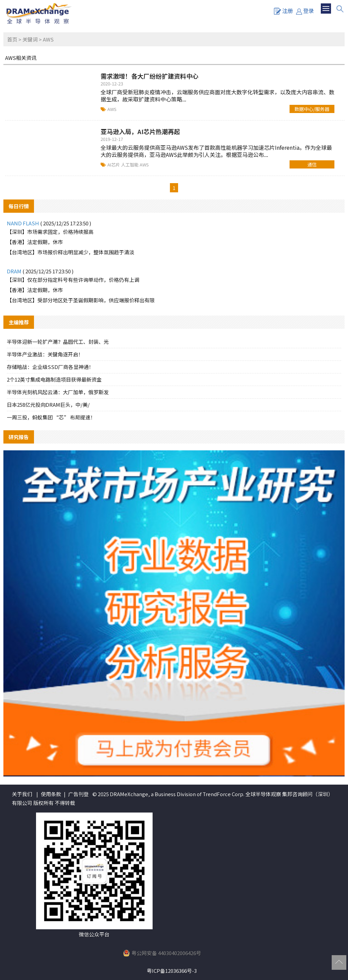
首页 (12, 39)
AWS (112, 109)
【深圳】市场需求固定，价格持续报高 (50, 232)
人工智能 (130, 165)
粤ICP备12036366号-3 (172, 971)
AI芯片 (114, 165)
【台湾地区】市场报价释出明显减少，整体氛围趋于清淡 (71, 252)
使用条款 (51, 794)
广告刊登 (79, 794)
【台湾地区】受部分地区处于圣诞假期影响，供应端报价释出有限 (81, 300)
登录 (305, 11)
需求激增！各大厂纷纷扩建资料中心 (150, 76)
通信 (312, 164)
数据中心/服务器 (312, 109)
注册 (283, 11)
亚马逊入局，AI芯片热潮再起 (140, 131)
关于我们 (22, 794)
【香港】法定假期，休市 (35, 242)
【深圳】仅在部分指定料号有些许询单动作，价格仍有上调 (73, 280)
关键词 (30, 39)
